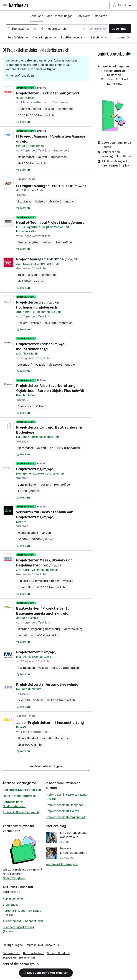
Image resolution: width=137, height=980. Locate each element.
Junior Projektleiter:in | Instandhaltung (50, 723)
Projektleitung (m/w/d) (35, 469)
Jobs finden (120, 29)
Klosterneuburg (72, 629)
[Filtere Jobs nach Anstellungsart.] (47, 38)
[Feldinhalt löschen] (35, 29)
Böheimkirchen (27, 485)
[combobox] (22, 29)
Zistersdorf (25, 448)
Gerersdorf (25, 406)
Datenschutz (11, 953)
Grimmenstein (41, 581)
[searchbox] (22, 29)
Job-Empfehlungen (60, 16)
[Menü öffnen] (5, 5)
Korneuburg (53, 629)
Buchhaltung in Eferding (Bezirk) (19, 929)
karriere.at (12, 892)
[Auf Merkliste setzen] (23, 122)
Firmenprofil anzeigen (20, 76)
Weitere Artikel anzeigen (62, 864)
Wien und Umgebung (31, 629)
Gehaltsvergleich (14, 878)
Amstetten (25, 242)
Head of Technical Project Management (50, 223)
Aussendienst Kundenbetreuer (23, 921)
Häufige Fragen (13, 945)
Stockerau (25, 201)
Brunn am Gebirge (29, 109)
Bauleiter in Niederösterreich (22, 790)
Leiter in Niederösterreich (20, 796)
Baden (55, 581)
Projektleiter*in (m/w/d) (36, 652)
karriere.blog (56, 826)
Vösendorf (25, 365)
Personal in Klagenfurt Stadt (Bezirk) (22, 913)
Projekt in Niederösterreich (21, 812)
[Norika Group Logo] (21, 965)
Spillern (23, 323)
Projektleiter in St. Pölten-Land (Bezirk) (66, 797)
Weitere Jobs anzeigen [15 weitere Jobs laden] (46, 766)
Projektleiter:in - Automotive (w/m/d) (48, 685)
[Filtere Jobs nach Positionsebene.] (76, 38)
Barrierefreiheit (33, 953)
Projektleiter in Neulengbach (65, 805)
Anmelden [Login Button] (122, 5)
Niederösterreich (55, 50)
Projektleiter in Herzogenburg (65, 817)
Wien (36, 242)
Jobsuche (36, 16)
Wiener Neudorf (28, 533)
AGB (61, 945)
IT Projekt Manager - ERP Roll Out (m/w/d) (51, 186)
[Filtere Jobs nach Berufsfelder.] (20, 38)
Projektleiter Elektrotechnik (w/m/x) (48, 93)
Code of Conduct (58, 953)
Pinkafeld (24, 581)
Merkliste (101, 16)
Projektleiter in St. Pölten (62, 811)
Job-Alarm (84, 16)
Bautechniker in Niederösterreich (14, 804)
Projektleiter (18, 50)
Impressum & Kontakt (40, 945)
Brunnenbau (11, 905)
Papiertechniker (13, 899)
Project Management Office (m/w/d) (46, 259)
